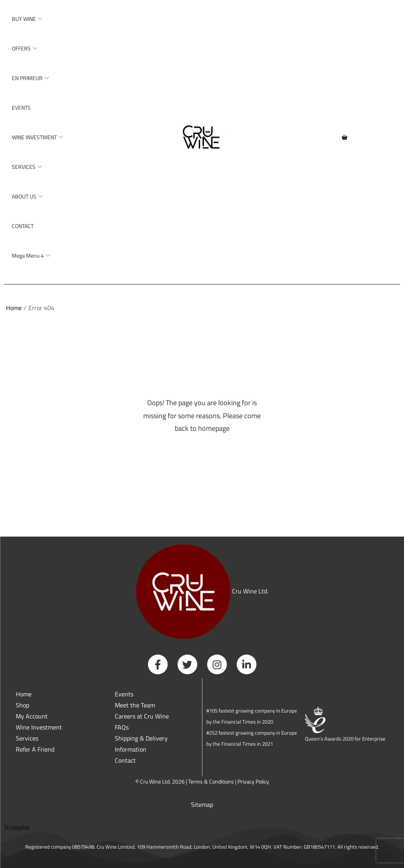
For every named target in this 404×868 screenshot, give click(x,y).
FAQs (122, 727)
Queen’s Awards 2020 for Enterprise (345, 739)
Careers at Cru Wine (142, 716)
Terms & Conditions (211, 781)
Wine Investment (39, 727)
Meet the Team (135, 705)
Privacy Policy (253, 781)
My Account (32, 716)
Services (27, 738)
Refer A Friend (35, 749)
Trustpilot (17, 827)
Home (14, 308)
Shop (22, 705)
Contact (125, 760)
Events (124, 694)
